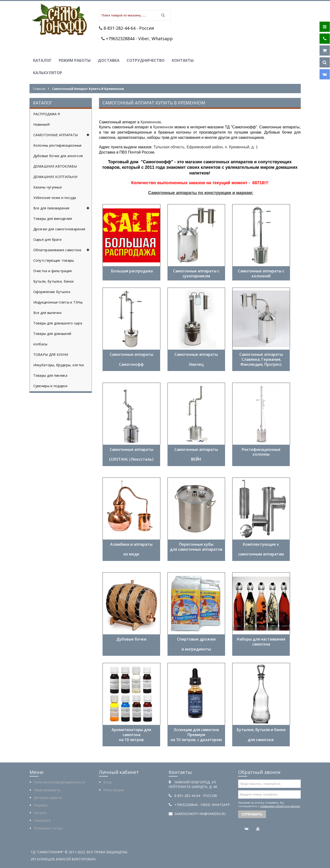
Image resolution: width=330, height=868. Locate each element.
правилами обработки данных (280, 806)
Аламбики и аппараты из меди (131, 549)
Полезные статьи (48, 828)
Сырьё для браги (47, 239)
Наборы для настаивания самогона (261, 642)
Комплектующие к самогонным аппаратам (261, 549)
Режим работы (75, 60)
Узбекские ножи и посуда (55, 198)
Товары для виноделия (53, 219)
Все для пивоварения (63, 208)
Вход (107, 782)
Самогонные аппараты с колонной (261, 273)
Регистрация (113, 790)
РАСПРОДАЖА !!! (47, 114)
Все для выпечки (47, 313)
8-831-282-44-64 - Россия (129, 28)
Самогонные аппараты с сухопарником (196, 273)
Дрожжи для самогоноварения (59, 229)
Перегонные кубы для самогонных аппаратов (196, 547)
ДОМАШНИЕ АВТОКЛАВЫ (55, 166)
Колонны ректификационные (58, 145)
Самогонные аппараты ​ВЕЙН (196, 454)
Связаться (42, 820)
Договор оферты (48, 798)
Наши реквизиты (47, 790)
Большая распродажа (131, 273)
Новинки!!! (42, 124)
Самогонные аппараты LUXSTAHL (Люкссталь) (131, 454)
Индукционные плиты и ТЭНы (58, 302)
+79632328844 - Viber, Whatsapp (139, 39)
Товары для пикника (50, 375)
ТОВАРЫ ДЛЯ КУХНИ (51, 354)
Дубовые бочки (131, 639)
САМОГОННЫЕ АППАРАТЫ (63, 135)
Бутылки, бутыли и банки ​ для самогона (261, 735)
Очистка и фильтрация (53, 271)
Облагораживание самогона (63, 250)
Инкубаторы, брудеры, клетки (59, 365)
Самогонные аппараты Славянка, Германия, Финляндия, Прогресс (261, 359)
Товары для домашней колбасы (52, 339)
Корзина (41, 805)
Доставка (109, 60)
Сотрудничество (146, 60)
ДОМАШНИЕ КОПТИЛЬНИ (55, 177)
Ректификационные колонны (261, 452)
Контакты (183, 60)
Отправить (252, 814)
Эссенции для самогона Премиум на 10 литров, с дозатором (196, 735)
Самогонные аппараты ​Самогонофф (131, 359)
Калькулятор (48, 73)
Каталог (42, 60)
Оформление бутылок (52, 292)
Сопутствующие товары (54, 260)
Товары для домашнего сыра (58, 323)
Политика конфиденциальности (60, 782)
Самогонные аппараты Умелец (196, 359)
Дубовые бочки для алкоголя (58, 156)
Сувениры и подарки (50, 386)
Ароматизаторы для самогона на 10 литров (131, 735)
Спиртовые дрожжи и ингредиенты (196, 644)
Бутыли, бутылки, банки (54, 281)
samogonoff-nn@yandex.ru (200, 814)
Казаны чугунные (48, 187)
